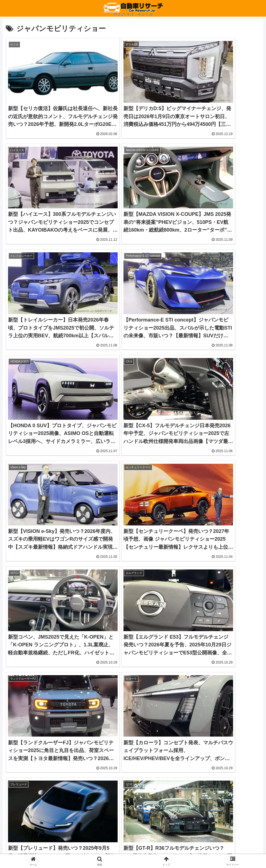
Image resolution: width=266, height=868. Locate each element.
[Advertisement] (69, 708)
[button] (133, 786)
